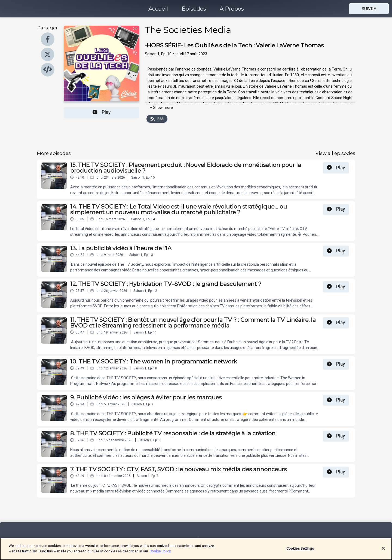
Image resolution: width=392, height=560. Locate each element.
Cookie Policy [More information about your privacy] (160, 554)
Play (102, 112)
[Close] (383, 551)
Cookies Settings (300, 551)
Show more (161, 108)
